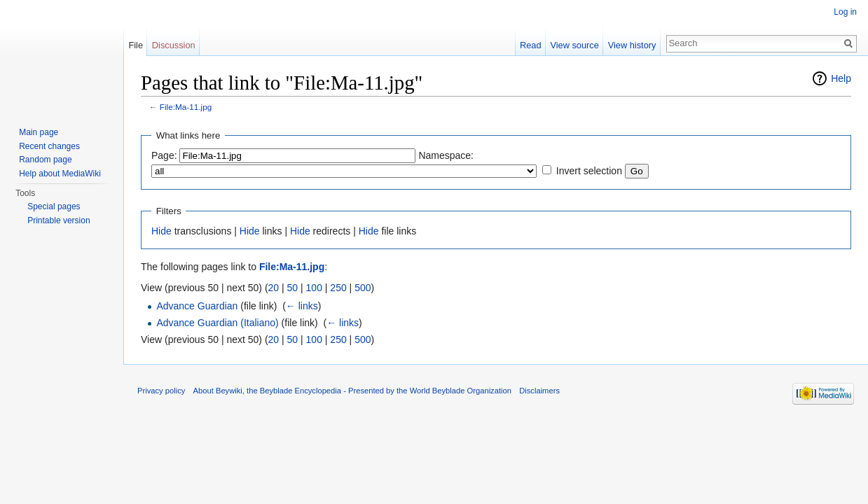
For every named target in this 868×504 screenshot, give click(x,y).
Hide (161, 231)
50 (293, 288)
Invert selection (589, 171)
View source (574, 45)
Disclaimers (539, 391)
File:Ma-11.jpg (186, 107)
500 (363, 288)
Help (841, 78)
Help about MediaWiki (60, 174)
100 (314, 288)
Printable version (58, 220)
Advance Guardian (197, 306)
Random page (45, 160)
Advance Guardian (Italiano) (217, 323)
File (136, 45)
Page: (164, 155)
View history (632, 45)
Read (531, 45)
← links (302, 306)
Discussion (174, 45)
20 (274, 288)
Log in (845, 12)
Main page (39, 132)
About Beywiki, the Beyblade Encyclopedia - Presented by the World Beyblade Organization (352, 391)
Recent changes (49, 146)
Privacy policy (161, 391)
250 (338, 288)
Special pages (54, 206)
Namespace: (446, 155)
